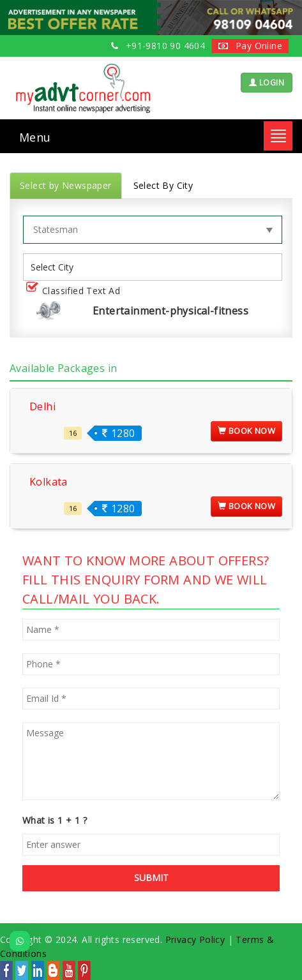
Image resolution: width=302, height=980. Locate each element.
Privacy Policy (195, 939)
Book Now (246, 431)
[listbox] (57, 267)
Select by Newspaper (66, 185)
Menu (35, 137)
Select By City (163, 185)
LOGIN (267, 83)
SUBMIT (151, 878)
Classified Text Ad (76, 291)
